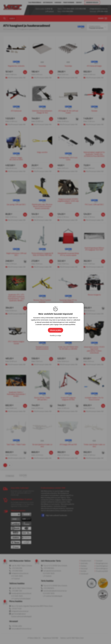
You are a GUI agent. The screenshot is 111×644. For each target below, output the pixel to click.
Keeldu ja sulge (56, 336)
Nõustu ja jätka (55, 330)
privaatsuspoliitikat (69, 324)
